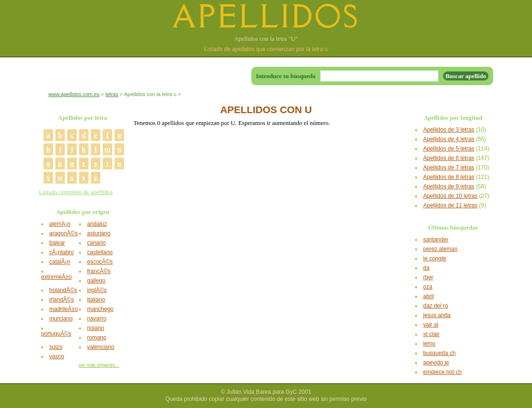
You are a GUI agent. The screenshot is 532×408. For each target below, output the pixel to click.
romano (97, 337)
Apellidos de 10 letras (450, 196)
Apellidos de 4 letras (449, 139)
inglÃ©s (97, 290)
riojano (96, 328)
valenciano (101, 347)
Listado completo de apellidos (76, 192)
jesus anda (437, 315)
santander (436, 239)
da (426, 268)
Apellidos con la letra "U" (266, 39)
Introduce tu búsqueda (286, 76)
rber (428, 277)
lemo (429, 344)
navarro (97, 319)
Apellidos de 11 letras (450, 205)
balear (57, 243)
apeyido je (436, 363)
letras (112, 94)
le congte (435, 258)
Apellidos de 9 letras (449, 186)
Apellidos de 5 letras (449, 149)
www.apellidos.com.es (74, 94)
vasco (57, 356)
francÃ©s (99, 271)
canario (96, 243)
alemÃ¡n (60, 224)
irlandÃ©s (62, 300)
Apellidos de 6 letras (449, 158)
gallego (96, 281)
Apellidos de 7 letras (449, 168)
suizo (56, 347)
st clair (431, 334)
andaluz (97, 224)
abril (429, 296)
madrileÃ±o (64, 309)
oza (428, 287)
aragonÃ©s (63, 233)
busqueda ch (439, 353)
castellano (100, 252)
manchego (100, 309)
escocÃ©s (100, 262)
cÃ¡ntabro (62, 252)
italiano (96, 300)
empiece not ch (442, 372)
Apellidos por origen (83, 212)
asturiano (99, 233)
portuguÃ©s (56, 334)
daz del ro (436, 306)
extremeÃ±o (57, 277)
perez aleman (440, 249)
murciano (61, 319)
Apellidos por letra (83, 118)
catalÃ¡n (60, 262)
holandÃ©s (63, 290)
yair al (431, 325)
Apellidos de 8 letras (449, 177)
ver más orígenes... (99, 365)
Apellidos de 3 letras (449, 130)
